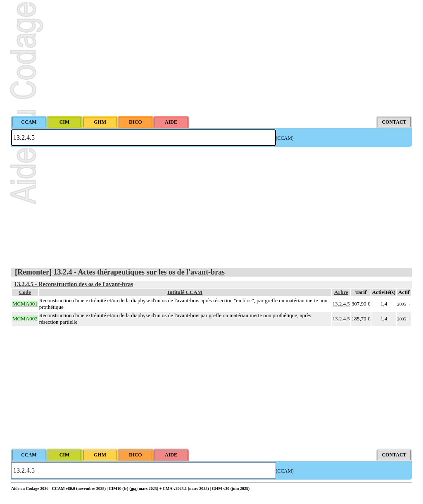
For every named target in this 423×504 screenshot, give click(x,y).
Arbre (341, 292)
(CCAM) (285, 138)
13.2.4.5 (341, 304)
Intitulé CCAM (185, 292)
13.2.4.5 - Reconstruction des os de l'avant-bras (74, 284)
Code (25, 292)
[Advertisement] (211, 58)
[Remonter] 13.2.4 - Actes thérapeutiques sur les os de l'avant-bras (120, 272)
